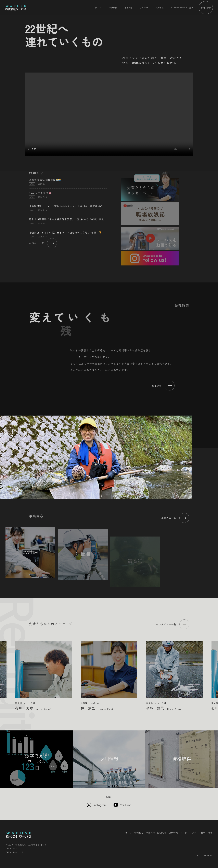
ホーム (98, 7)
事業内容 (129, 7)
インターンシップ (189, 833)
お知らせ (144, 7)
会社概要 (113, 7)
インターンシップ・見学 (182, 7)
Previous (3, 673)
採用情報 (159, 7)
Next (215, 673)
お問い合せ (206, 8)
